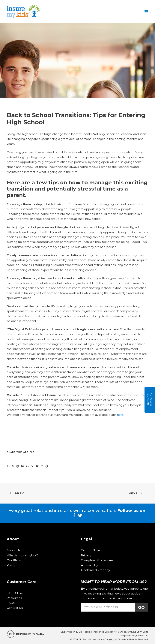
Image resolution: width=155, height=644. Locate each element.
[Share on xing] (42, 466)
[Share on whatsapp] (32, 466)
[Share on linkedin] (27, 466)
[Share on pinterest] (22, 466)
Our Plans (14, 560)
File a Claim (15, 593)
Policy (11, 565)
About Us (13, 550)
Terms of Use (90, 550)
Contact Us (15, 608)
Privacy (86, 555)
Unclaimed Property (95, 570)
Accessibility (89, 565)
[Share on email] (47, 466)
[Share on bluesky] (37, 466)
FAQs (11, 603)
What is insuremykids (22, 555)
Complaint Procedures (97, 560)
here (120, 415)
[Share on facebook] (8, 466)
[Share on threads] (17, 466)
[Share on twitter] (13, 466)
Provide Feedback (150, 400)
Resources (14, 598)
